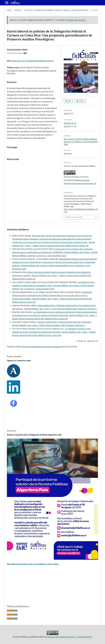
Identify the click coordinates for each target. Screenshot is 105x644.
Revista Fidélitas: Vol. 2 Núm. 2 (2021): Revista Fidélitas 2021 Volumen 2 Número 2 (49, 325)
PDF (69, 101)
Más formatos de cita (74, 217)
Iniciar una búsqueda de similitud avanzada (41, 347)
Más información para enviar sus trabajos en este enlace (33, 564)
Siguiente (91, 341)
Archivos (18, 10)
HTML (81, 101)
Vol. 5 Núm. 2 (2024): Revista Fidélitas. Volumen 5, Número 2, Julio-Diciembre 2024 (56, 10)
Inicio (9, 10)
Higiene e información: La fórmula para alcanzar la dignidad (64, 322)
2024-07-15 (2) (70, 123)
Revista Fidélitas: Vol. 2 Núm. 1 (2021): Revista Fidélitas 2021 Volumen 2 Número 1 (61, 309)
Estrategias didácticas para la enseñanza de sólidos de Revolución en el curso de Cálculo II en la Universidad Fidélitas (52, 295)
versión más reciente (76, 20)
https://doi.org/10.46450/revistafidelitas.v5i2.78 (32, 61)
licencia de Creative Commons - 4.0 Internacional (70, 637)
